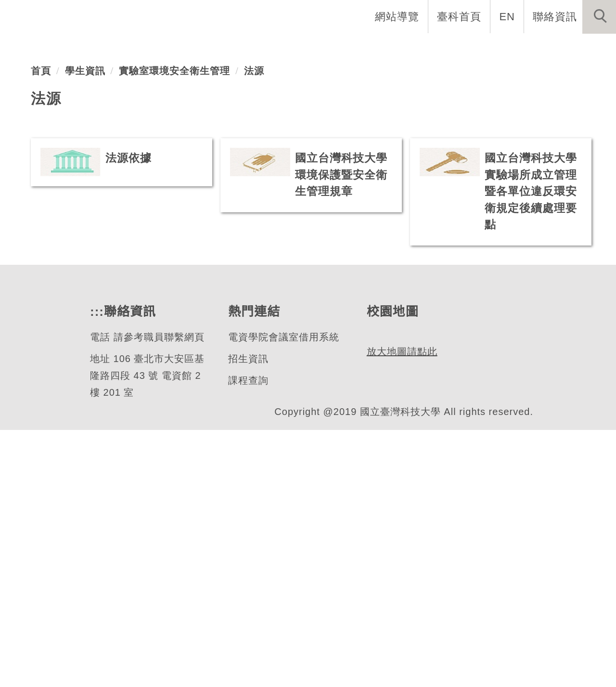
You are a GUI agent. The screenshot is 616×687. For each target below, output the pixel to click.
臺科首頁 (460, 16)
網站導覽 (398, 16)
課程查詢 (248, 638)
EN (507, 16)
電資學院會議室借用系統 (283, 594)
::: (96, 569)
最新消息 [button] (585, 48)
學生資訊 (85, 303)
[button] (599, 17)
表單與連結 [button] (517, 48)
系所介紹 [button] (251, 48)
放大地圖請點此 (401, 652)
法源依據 (128, 390)
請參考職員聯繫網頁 (158, 594)
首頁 (41, 303)
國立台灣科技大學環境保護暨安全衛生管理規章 (341, 407)
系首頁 (193, 48)
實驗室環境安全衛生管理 (174, 303)
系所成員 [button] (313, 48)
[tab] (312, 232)
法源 (254, 303)
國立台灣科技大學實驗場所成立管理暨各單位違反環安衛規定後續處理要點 (531, 423)
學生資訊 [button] (449, 48)
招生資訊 (248, 616)
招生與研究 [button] (381, 48)
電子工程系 (74, 177)
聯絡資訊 (555, 16)
